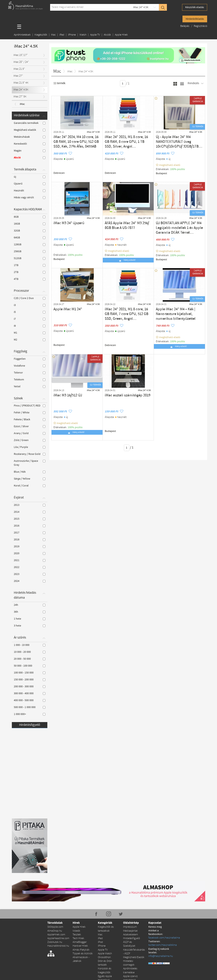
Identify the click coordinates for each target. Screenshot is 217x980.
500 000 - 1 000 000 (30, 707)
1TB (30, 265)
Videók (76, 931)
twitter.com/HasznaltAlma (163, 941)
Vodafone (30, 366)
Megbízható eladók (30, 130)
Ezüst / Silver (30, 426)
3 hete (30, 626)
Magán (30, 151)
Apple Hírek (121, 35)
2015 (30, 519)
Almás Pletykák (81, 948)
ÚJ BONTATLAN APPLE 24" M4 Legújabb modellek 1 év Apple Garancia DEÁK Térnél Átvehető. (179, 226)
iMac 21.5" (19, 69)
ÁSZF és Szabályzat (129, 943)
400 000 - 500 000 (30, 700)
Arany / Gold (30, 433)
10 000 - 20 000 (30, 652)
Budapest (161, 173)
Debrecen (59, 173)
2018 (30, 540)
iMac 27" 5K (20, 97)
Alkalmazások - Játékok (81, 957)
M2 (30, 340)
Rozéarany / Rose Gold (30, 454)
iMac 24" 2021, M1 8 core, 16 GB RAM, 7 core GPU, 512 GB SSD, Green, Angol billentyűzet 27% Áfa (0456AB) (127, 312)
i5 (30, 312)
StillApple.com (55, 927)
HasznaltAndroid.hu (58, 945)
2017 (30, 533)
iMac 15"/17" (21, 55)
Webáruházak (30, 137)
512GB (30, 258)
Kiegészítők (41, 35)
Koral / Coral (30, 486)
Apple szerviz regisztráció (130, 975)
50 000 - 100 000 (30, 666)
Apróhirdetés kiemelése (130, 968)
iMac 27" (18, 76)
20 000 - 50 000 (30, 659)
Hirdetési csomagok (129, 961)
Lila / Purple (30, 447)
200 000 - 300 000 (30, 687)
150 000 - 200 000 (30, 680)
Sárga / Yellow (30, 479)
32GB (30, 231)
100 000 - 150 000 (30, 673)
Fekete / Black (30, 419)
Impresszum (130, 927)
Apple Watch (105, 952)
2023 (30, 574)
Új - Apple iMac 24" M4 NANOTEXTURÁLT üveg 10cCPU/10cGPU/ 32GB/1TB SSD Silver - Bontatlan (179, 140)
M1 (30, 333)
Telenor (30, 373)
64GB (30, 238)
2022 (30, 567)
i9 (30, 326)
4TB (30, 279)
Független (30, 359)
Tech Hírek (78, 938)
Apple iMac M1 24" (64, 309)
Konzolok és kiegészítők (105, 968)
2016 (30, 526)
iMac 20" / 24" (21, 62)
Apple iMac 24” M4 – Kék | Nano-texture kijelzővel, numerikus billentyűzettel (179, 311)
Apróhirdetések (22, 35)
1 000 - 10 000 (30, 645)
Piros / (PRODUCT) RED (30, 406)
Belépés (185, 26)
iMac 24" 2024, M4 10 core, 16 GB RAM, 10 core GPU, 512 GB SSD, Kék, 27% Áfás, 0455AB (76, 140)
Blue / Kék (30, 472)
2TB (30, 272)
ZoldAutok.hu (55, 941)
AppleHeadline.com (58, 938)
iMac (22, 104)
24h (30, 605)
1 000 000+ (30, 714)
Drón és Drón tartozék (105, 961)
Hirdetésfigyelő (30, 725)
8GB (30, 217)
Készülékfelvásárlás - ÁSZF (134, 950)
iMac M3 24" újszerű (65, 223)
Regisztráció (200, 26)
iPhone (72, 35)
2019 (30, 546)
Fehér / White (30, 413)
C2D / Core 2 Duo (30, 298)
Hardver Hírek (80, 945)
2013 (30, 505)
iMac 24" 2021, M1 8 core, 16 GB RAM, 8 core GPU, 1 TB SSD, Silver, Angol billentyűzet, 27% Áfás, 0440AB (127, 140)
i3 (30, 305)
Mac (53, 35)
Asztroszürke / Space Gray (30, 463)
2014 (30, 512)
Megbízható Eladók (134, 956)
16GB (30, 224)
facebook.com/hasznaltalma (164, 934)
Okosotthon (104, 956)
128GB (30, 245)
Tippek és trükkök (83, 952)
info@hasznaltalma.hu (161, 952)
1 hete (30, 619)
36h (30, 612)
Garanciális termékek (30, 123)
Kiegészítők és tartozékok (106, 929)
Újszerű (30, 184)
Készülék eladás (195, 7)
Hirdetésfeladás (195, 19)
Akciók (107, 35)
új (30, 177)
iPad (62, 35)
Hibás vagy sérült (30, 198)
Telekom (30, 380)
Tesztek (77, 934)
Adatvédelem (130, 934)
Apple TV (95, 35)
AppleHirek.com (56, 934)
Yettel (30, 387)
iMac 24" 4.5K (141, 7)
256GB (30, 251)
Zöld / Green (30, 440)
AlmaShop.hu (55, 931)
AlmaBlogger (80, 941)
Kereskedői (30, 144)
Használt (30, 191)
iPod (100, 941)
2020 (30, 553)
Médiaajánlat (130, 931)
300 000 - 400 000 (30, 693)
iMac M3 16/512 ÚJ (64, 395)
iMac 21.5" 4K (21, 83)
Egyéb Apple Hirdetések (105, 975)
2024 (30, 581)
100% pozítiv (177, 169)
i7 (30, 319)
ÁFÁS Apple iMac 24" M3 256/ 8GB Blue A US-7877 (127, 225)
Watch (83, 35)
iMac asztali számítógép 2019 (122, 395)
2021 (30, 560)
